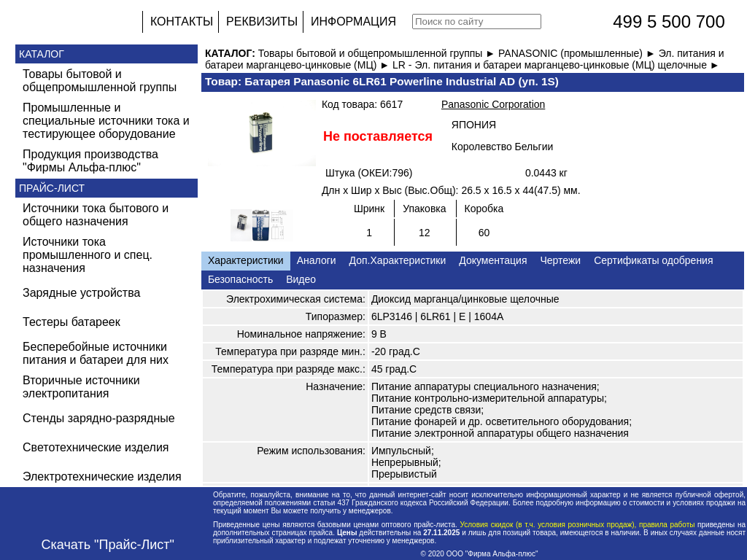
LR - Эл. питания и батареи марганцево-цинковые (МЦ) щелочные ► (556, 65)
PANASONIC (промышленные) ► (578, 53)
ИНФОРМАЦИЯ (353, 22)
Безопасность (240, 279)
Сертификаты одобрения (653, 260)
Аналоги (317, 260)
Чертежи (560, 260)
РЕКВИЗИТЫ (262, 22)
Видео (301, 279)
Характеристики (246, 260)
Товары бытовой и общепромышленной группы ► (378, 53)
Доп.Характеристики (398, 260)
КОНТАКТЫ (182, 22)
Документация (493, 260)
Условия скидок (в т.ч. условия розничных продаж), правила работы (577, 525)
